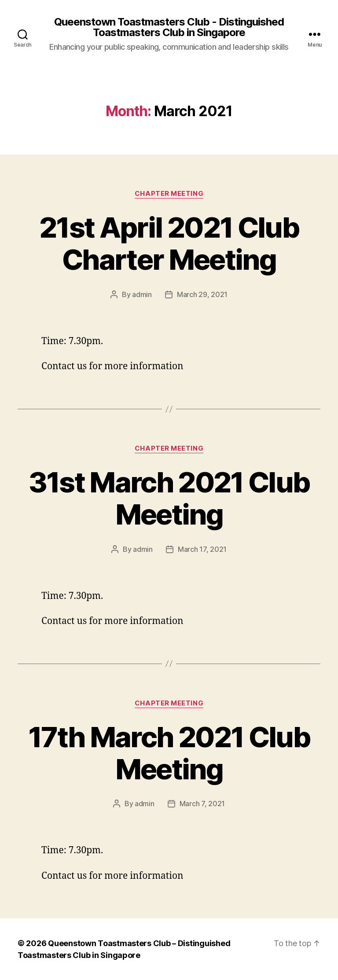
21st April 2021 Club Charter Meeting (169, 243)
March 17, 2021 (202, 549)
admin (142, 294)
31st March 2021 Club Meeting (169, 498)
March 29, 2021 (202, 294)
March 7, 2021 (202, 804)
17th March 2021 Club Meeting (169, 753)
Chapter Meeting (169, 194)
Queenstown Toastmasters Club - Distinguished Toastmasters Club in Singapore (169, 27)
